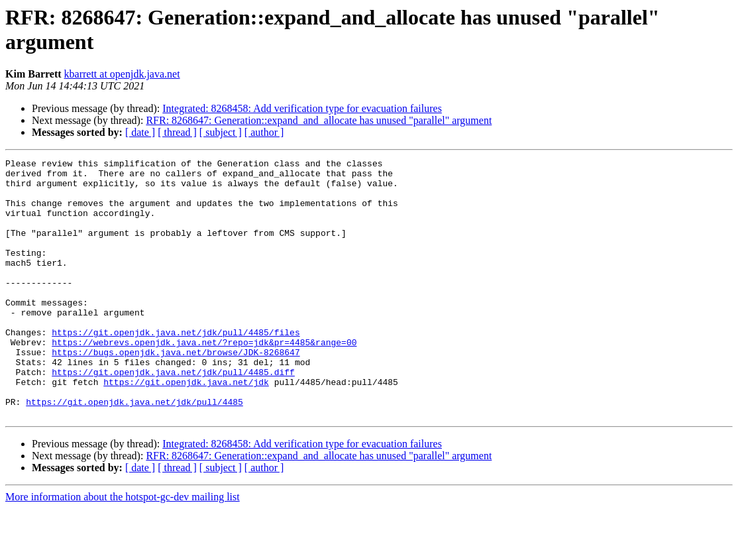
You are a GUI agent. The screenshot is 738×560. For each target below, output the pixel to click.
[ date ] (140, 132)
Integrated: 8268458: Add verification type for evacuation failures (302, 108)
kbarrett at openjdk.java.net (122, 74)
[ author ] (264, 132)
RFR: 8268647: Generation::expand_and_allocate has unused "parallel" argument (319, 120)
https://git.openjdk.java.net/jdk (186, 427)
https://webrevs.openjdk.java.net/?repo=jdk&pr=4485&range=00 (204, 380)
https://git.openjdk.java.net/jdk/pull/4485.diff (173, 416)
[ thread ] (177, 132)
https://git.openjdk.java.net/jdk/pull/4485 (134, 451)
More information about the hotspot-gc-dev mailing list (123, 548)
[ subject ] (221, 132)
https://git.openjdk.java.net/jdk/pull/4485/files (176, 368)
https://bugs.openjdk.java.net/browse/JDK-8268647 (176, 392)
